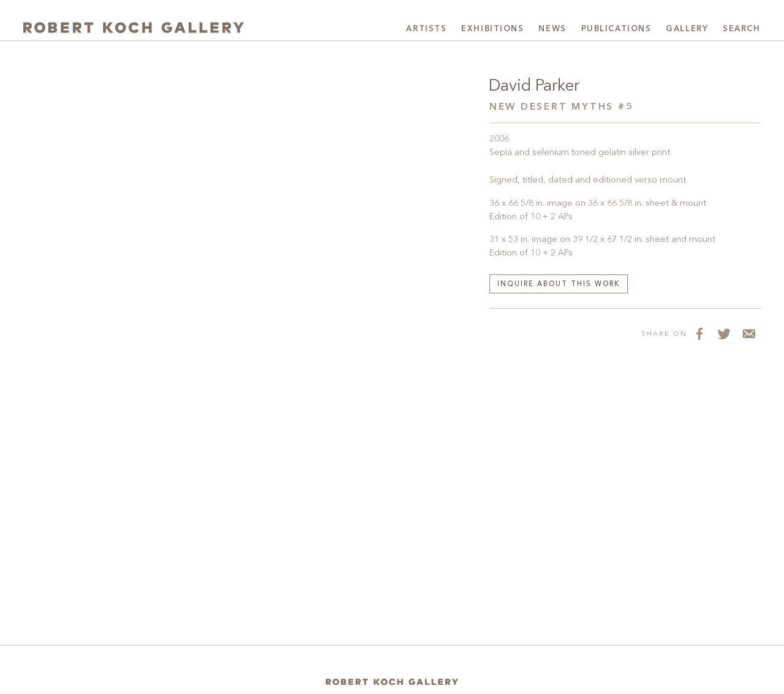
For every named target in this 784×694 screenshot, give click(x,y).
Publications (616, 29)
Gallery (687, 29)
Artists (426, 29)
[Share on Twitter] (724, 333)
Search (741, 29)
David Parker (534, 86)
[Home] (392, 682)
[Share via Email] (748, 333)
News (552, 29)
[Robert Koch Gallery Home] (134, 28)
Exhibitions (492, 29)
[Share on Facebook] (699, 333)
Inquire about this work (559, 285)
